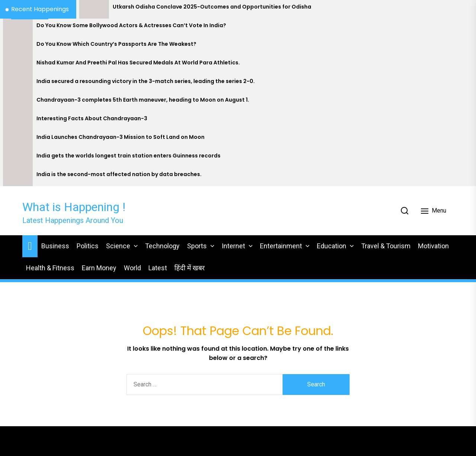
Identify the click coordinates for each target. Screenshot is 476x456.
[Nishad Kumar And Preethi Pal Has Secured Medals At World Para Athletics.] (18, 65)
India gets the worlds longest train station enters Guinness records (128, 156)
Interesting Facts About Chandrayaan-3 (92, 119)
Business (55, 246)
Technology (162, 246)
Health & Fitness (50, 268)
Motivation (433, 246)
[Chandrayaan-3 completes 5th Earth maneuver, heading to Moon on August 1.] (18, 102)
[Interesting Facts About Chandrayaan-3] (18, 121)
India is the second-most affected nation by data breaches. (119, 174)
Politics (88, 246)
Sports (197, 246)
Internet (233, 246)
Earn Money (99, 268)
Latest (158, 268)
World (132, 268)
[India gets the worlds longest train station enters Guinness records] (18, 158)
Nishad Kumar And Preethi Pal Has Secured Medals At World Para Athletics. (138, 63)
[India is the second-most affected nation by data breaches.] (18, 177)
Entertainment (281, 246)
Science (118, 246)
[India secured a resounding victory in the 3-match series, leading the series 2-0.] (18, 84)
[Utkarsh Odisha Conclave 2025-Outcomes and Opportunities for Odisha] (94, 9)
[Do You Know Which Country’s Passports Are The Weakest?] (18, 47)
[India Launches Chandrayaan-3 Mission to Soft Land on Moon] (18, 140)
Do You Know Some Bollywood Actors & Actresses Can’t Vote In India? (131, 25)
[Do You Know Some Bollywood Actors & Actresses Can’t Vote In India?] (18, 28)
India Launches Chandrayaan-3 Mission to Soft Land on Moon (120, 137)
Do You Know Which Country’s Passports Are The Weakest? (116, 44)
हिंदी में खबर (189, 268)
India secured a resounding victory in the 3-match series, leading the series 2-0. (146, 81)
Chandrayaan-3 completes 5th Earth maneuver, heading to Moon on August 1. (143, 100)
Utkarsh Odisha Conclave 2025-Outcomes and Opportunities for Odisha (212, 7)
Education (332, 246)
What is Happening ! (74, 207)
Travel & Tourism (386, 246)
